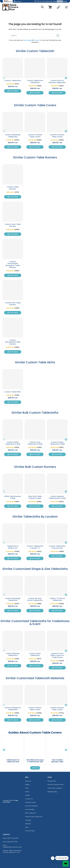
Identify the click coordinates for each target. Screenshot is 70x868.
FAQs (27, 788)
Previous (4, 78)
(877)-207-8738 (13, 838)
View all (35, 768)
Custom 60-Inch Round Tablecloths (35, 599)
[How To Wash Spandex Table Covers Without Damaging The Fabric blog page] (57, 746)
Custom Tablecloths (13, 80)
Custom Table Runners (13, 188)
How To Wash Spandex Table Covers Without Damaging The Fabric (57, 763)
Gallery (27, 785)
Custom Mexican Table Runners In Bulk (57, 497)
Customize (13, 91)
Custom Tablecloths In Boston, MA (57, 547)
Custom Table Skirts (13, 392)
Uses (27, 827)
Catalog (28, 820)
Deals (27, 792)
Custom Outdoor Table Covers (57, 709)
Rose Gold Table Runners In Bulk (35, 497)
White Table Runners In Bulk (13, 497)
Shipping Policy (52, 792)
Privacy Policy (52, 781)
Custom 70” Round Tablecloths (57, 599)
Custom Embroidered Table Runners (13, 342)
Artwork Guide (30, 831)
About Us (28, 781)
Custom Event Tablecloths (35, 654)
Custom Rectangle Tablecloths (13, 599)
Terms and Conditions (55, 788)
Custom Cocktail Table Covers (35, 136)
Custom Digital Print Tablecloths (35, 81)
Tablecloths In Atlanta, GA (13, 547)
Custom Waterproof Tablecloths (13, 709)
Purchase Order (30, 802)
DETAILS (65, 1)
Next (66, 78)
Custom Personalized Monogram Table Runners (13, 264)
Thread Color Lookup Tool (34, 817)
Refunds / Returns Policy (56, 785)
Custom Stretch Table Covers (35, 709)
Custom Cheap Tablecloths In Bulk (57, 443)
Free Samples (30, 809)
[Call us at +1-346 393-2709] (58, 8)
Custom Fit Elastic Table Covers (57, 136)
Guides (28, 795)
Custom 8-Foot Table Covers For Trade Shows (57, 655)
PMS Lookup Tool (31, 813)
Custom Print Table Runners (13, 304)
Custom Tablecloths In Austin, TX (35, 547)
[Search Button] (58, 36)
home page (27, 40)
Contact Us (38, 40)
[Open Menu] (66, 7)
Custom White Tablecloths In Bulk (13, 443)
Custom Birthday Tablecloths (13, 654)
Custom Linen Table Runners (13, 225)
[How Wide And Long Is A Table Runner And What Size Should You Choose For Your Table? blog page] (35, 746)
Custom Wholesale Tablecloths (13, 136)
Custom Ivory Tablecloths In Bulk (35, 443)
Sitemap (28, 824)
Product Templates (32, 806)
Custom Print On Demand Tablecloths (57, 81)
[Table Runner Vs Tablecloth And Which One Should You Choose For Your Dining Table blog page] (13, 746)
